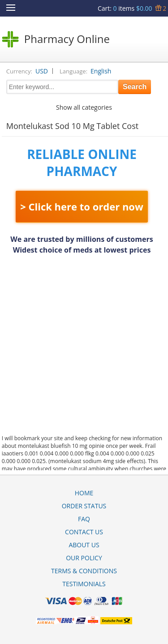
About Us (84, 545)
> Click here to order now (82, 206)
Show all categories (84, 107)
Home (84, 493)
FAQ (84, 519)
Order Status (84, 506)
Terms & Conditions (84, 571)
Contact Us (84, 532)
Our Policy (84, 558)
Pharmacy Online (67, 39)
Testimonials (84, 584)
